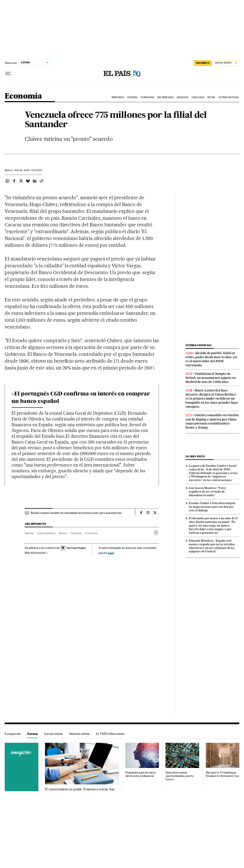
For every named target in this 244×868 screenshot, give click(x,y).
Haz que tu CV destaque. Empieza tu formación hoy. (223, 774)
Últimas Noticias (229, 97)
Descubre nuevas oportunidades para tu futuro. (180, 776)
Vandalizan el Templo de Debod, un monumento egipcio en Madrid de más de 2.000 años (211, 378)
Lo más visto (195, 456)
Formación (147, 97)
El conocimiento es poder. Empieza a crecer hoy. (80, 789)
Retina (211, 97)
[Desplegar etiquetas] (156, 533)
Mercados (118, 97)
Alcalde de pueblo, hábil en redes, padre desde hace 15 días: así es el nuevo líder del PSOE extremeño (211, 359)
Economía (23, 96)
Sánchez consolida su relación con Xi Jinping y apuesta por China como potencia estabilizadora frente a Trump (212, 421)
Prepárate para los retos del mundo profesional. (141, 774)
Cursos (32, 734)
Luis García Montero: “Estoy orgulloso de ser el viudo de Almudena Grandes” (207, 491)
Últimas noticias (199, 345)
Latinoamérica (46, 533)
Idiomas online (79, 734)
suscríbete (203, 63)
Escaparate (13, 734)
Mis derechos (166, 97)
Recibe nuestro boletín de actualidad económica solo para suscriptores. (76, 513)
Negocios (182, 97)
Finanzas (76, 533)
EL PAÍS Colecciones (110, 734)
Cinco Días (198, 97)
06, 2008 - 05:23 (28, 170)
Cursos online (54, 734)
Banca (63, 533)
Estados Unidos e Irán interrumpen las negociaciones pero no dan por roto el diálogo (212, 507)
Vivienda (132, 97)
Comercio (91, 533)
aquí (111, 553)
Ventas (29, 533)
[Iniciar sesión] (226, 63)
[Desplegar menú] (8, 74)
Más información (36, 553)
